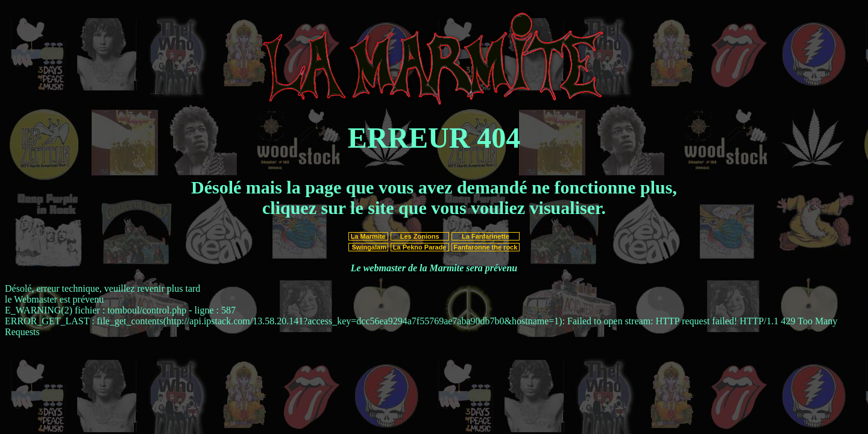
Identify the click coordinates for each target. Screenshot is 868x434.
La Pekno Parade (420, 247)
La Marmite (368, 236)
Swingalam (368, 247)
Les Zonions (420, 236)
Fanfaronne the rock (486, 247)
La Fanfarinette (486, 236)
